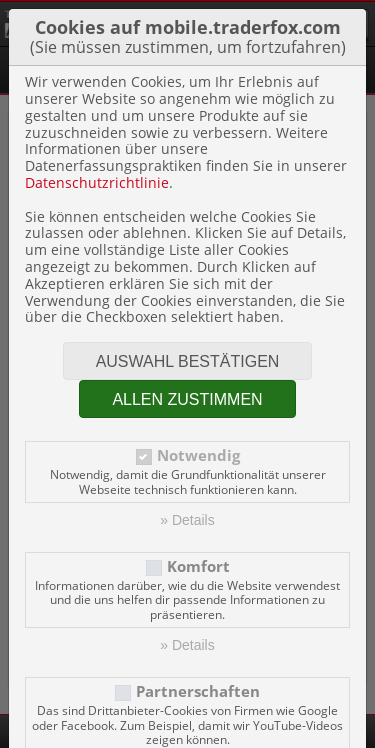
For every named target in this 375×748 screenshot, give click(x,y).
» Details (187, 520)
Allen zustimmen (187, 399)
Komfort (198, 566)
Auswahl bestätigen (188, 361)
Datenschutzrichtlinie (97, 182)
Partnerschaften (198, 691)
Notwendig (198, 455)
